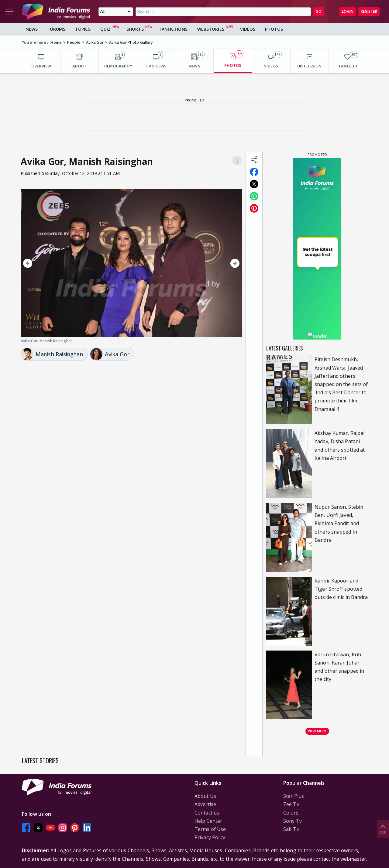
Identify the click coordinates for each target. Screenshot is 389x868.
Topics (83, 29)
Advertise (205, 804)
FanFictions (174, 29)
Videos (248, 29)
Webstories (211, 29)
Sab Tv (291, 829)
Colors (291, 813)
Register (369, 11)
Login (348, 11)
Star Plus (294, 796)
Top (383, 829)
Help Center (208, 821)
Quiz (105, 29)
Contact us (207, 813)
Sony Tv (293, 821)
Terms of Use (210, 829)
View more (317, 731)
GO (319, 11)
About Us (205, 796)
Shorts (135, 29)
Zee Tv (291, 804)
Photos (274, 29)
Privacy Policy (210, 837)
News (32, 29)
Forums (56, 29)
